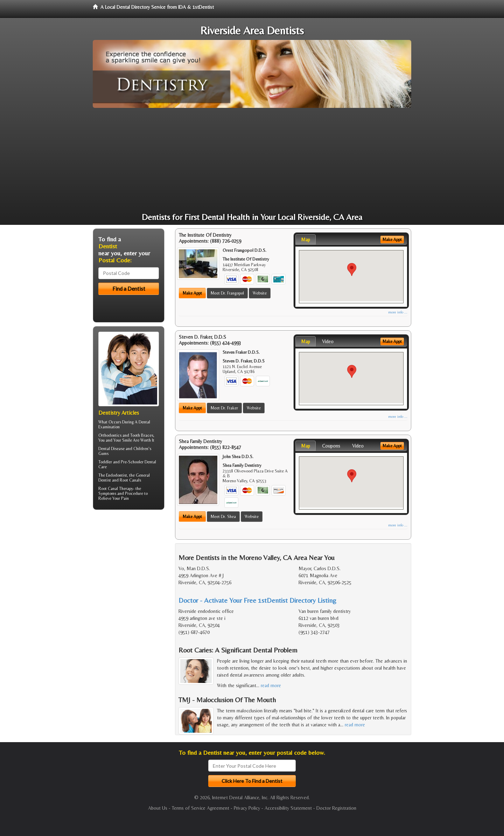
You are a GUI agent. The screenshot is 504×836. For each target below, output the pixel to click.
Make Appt (192, 293)
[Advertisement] (252, 160)
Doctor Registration (336, 808)
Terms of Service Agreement (201, 808)
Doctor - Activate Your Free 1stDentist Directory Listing (257, 600)
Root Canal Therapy (116, 489)
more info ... (398, 312)
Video (328, 341)
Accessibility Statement (288, 808)
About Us (158, 808)
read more (271, 685)
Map (306, 240)
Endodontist (117, 475)
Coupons (331, 446)
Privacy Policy (247, 808)
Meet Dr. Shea (223, 517)
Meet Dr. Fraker (224, 408)
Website (260, 293)
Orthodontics (110, 435)
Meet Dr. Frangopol (227, 293)
